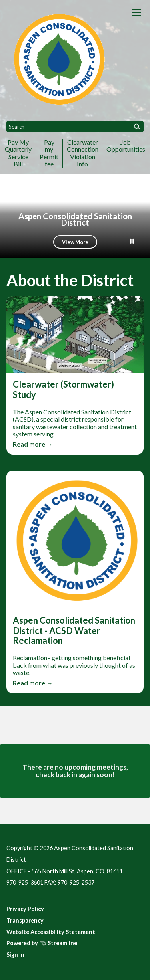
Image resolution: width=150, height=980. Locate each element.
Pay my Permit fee (49, 153)
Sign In (15, 955)
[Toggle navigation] (136, 13)
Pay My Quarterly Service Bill (18, 153)
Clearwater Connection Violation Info (83, 153)
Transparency (25, 920)
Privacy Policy (25, 909)
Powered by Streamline (42, 943)
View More (75, 242)
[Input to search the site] (75, 127)
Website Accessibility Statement (51, 932)
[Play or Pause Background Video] (132, 242)
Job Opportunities (126, 146)
